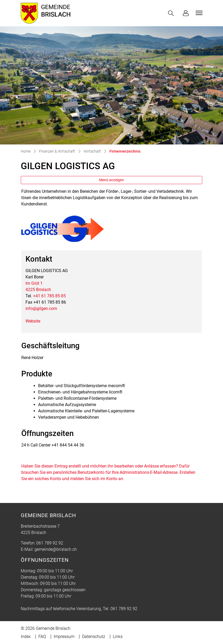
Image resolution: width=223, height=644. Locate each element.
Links (118, 637)
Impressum (64, 637)
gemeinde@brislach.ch (56, 549)
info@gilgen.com (41, 308)
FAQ (42, 637)
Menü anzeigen (111, 180)
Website (33, 321)
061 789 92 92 (50, 543)
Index (26, 637)
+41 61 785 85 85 (49, 296)
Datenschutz (94, 637)
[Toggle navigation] (198, 13)
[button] (172, 13)
